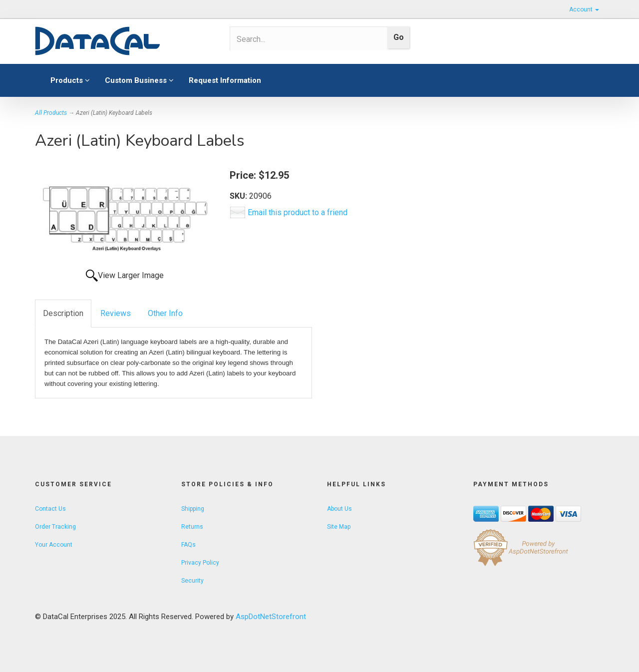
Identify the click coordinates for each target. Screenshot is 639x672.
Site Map (339, 527)
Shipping (193, 509)
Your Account (54, 545)
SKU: (239, 196)
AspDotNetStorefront (271, 617)
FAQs (188, 545)
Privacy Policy (200, 563)
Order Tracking (55, 527)
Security (192, 581)
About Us (339, 509)
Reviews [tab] (116, 313)
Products (70, 80)
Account (584, 9)
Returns (192, 527)
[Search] (306, 39)
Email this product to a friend (298, 212)
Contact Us (50, 509)
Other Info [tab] (165, 313)
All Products (51, 113)
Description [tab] (63, 313)
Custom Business (139, 80)
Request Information (225, 80)
